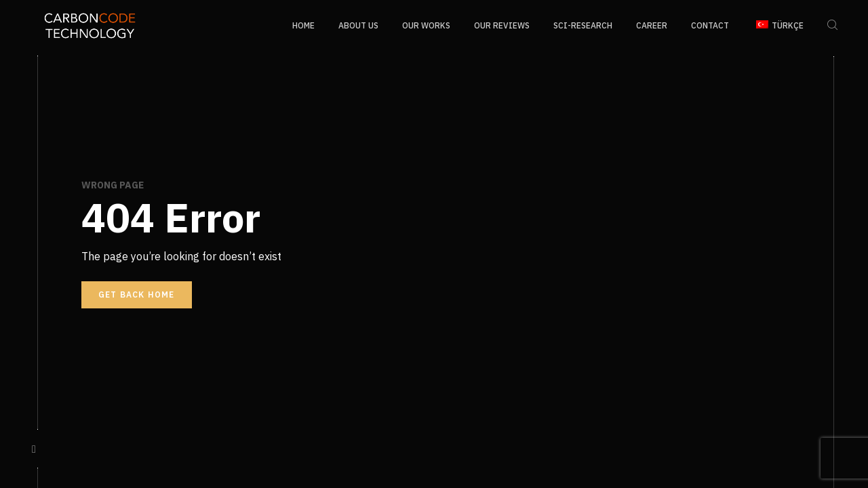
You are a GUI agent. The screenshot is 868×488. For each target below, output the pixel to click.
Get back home (137, 294)
